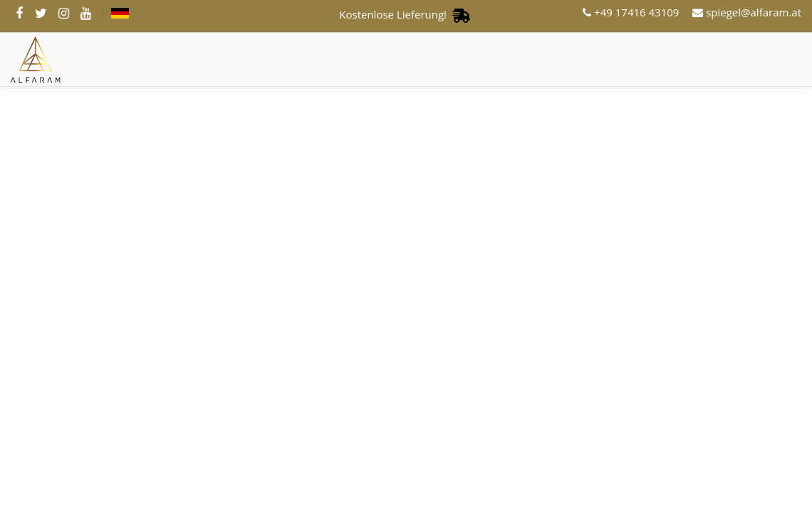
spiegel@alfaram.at (747, 12)
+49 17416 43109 (631, 12)
